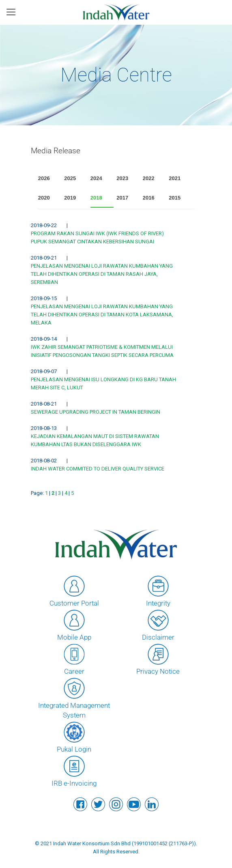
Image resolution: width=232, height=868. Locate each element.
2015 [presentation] (175, 198)
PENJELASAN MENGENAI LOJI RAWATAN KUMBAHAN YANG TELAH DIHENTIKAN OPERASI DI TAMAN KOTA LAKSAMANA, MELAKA (102, 315)
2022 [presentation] (149, 178)
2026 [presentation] (44, 178)
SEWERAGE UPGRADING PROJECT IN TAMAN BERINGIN (96, 412)
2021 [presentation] (175, 178)
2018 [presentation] (96, 198)
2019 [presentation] (70, 198)
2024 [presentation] (96, 178)
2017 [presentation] (122, 198)
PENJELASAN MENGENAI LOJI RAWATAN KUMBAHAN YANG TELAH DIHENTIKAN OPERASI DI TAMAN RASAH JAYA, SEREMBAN (102, 274)
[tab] (50, 179)
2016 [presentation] (149, 198)
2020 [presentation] (44, 198)
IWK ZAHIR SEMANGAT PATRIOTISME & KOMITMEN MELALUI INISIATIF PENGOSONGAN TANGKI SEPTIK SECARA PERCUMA (102, 351)
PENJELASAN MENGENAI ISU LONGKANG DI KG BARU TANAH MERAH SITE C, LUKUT (103, 384)
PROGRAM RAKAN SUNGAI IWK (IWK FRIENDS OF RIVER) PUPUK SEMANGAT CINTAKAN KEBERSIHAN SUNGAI (97, 237)
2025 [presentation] (70, 178)
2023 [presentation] (122, 178)
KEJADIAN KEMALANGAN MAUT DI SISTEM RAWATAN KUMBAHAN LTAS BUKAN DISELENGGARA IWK (95, 440)
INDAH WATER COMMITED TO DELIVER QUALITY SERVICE (98, 469)
